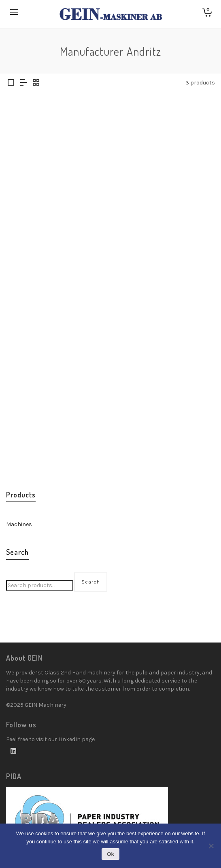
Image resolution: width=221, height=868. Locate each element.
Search (91, 582)
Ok (110, 854)
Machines (19, 524)
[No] (211, 846)
